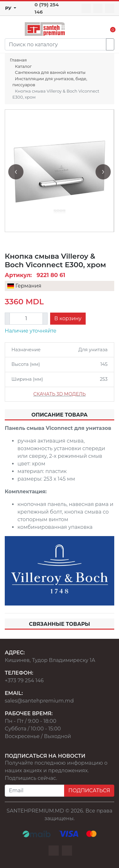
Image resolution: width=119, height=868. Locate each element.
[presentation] (16, 172)
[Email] (35, 791)
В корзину (68, 318)
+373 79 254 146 (24, 680)
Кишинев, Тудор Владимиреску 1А (50, 660)
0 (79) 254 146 (47, 8)
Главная (18, 60)
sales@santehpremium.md (39, 701)
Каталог (23, 66)
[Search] (56, 44)
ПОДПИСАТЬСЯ (89, 790)
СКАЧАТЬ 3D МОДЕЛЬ (60, 394)
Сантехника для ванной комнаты (50, 72)
